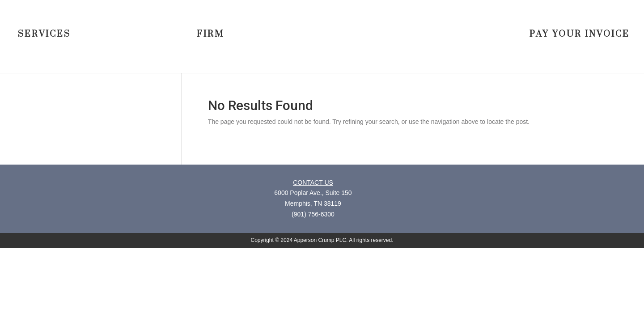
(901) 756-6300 (313, 214)
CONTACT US (313, 182)
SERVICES (44, 35)
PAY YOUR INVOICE (580, 35)
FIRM (210, 35)
